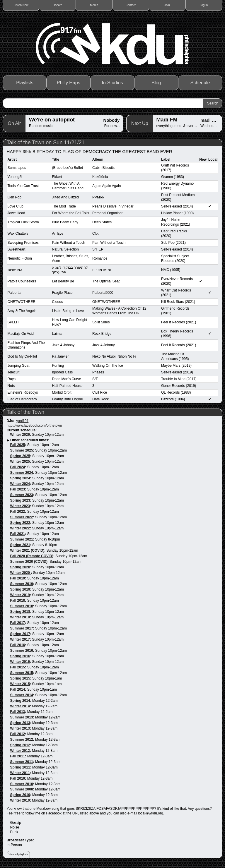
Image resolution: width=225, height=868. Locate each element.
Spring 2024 (20, 478)
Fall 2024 (18, 467)
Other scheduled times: (30, 440)
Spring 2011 (20, 767)
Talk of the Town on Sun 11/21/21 (46, 143)
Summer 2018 (22, 606)
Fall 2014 (18, 689)
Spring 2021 (20, 545)
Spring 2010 (20, 795)
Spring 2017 (20, 634)
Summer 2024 (22, 473)
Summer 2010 (22, 784)
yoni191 (22, 421)
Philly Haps (69, 83)
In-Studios (112, 83)
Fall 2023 (18, 489)
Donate (57, 5)
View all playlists (18, 854)
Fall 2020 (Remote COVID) (32, 556)
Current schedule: (22, 430)
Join (167, 5)
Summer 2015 (22, 673)
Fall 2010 (18, 778)
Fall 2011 (18, 756)
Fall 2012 (18, 734)
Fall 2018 (18, 601)
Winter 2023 (20, 506)
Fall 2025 (18, 445)
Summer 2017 (22, 628)
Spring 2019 (20, 589)
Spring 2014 (20, 701)
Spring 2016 (20, 656)
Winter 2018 (20, 617)
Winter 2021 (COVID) (27, 550)
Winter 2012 (20, 751)
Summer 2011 (22, 762)
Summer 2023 (22, 495)
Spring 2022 (20, 523)
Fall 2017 (18, 623)
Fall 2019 (18, 578)
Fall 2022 (18, 512)
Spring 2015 (20, 678)
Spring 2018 (20, 612)
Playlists (25, 83)
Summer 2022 (22, 517)
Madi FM (167, 120)
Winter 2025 (20, 462)
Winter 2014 (20, 706)
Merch (94, 5)
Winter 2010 (20, 800)
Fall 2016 (18, 645)
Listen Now (21, 5)
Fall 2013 (18, 712)
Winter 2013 (20, 728)
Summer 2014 (22, 695)
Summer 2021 (22, 539)
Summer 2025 (22, 450)
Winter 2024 (20, 484)
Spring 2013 (20, 723)
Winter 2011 (20, 773)
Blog (156, 83)
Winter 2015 (20, 684)
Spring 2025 (20, 456)
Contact (131, 5)
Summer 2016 (22, 651)
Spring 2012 (20, 745)
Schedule (200, 83)
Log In (204, 5)
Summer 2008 (22, 789)
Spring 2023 (20, 500)
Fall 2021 (18, 534)
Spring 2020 (20, 567)
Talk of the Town (26, 412)
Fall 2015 (18, 667)
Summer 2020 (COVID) (29, 562)
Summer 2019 (22, 584)
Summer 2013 (22, 717)
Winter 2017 (20, 639)
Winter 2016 (20, 662)
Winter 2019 (20, 595)
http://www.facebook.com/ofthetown (34, 426)
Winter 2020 (21, 573)
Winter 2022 (20, 528)
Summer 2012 (22, 740)
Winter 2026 (20, 435)
